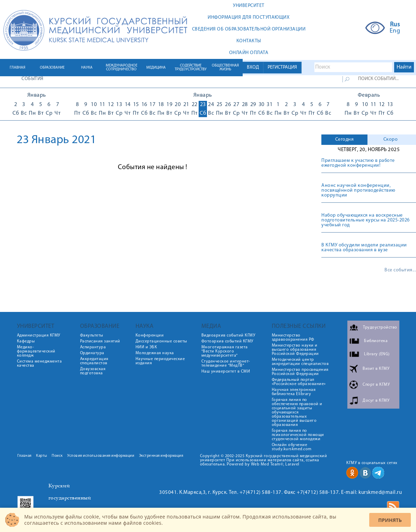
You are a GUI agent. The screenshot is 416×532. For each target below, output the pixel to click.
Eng (395, 31)
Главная (24, 456)
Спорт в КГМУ (376, 385)
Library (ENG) (377, 354)
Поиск (57, 456)
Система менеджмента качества (40, 364)
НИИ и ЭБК (146, 347)
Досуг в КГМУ (376, 401)
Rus (395, 25)
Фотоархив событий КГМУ (227, 341)
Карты (42, 456)
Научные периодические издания (160, 361)
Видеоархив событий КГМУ (228, 335)
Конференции (150, 335)
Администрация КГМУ (39, 335)
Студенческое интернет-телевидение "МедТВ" (226, 364)
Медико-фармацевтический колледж (36, 351)
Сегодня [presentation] (345, 139)
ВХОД (253, 67)
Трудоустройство (380, 328)
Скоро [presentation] (391, 139)
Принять (390, 520)
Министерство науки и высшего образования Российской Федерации (295, 350)
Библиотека (376, 341)
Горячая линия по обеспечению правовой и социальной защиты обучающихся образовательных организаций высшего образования (297, 412)
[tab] (344, 140)
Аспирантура (93, 347)
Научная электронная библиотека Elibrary (294, 392)
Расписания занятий (100, 341)
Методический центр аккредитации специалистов (300, 362)
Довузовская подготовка (93, 371)
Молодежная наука (155, 353)
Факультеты (92, 335)
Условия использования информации (101, 456)
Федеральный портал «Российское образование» (299, 382)
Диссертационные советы (161, 341)
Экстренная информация (161, 456)
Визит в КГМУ (376, 369)
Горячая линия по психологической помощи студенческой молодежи (298, 435)
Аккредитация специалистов (94, 361)
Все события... (400, 270)
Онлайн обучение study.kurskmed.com (292, 447)
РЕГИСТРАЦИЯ (282, 67)
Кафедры (26, 341)
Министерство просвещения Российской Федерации (300, 372)
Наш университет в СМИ (226, 372)
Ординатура (92, 353)
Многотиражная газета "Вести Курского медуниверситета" (225, 351)
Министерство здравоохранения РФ (293, 338)
